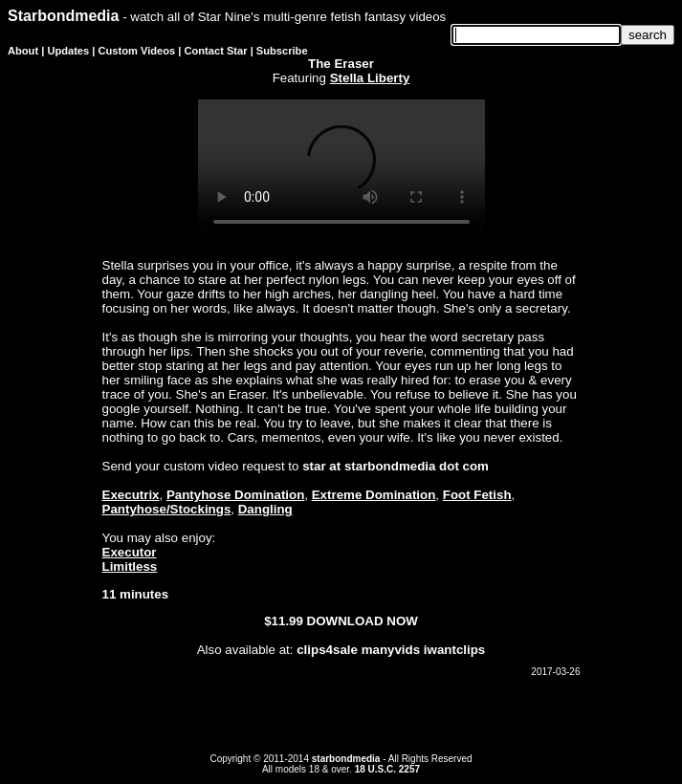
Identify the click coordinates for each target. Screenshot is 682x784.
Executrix (131, 495)
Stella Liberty (370, 78)
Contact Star (216, 51)
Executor (130, 552)
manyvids (391, 650)
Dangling (265, 509)
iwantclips (454, 650)
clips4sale (327, 650)
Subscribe (282, 51)
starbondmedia (346, 759)
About (23, 51)
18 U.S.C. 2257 (387, 769)
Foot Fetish (477, 495)
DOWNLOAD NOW (363, 621)
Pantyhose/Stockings (167, 509)
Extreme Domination (374, 495)
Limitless (130, 566)
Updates (68, 51)
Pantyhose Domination (235, 495)
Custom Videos (137, 51)
